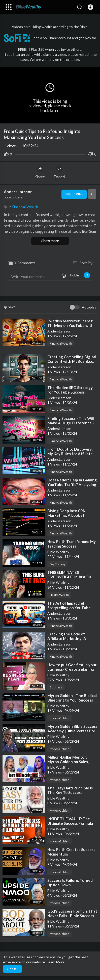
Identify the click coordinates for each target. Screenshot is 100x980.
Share (40, 172)
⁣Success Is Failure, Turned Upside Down (70, 883)
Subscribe (74, 194)
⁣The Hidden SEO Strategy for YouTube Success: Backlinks (70, 392)
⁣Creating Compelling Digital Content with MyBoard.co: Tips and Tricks (72, 361)
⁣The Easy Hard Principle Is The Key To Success (70, 790)
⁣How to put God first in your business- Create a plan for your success (72, 669)
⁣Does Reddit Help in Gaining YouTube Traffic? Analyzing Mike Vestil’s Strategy (72, 484)
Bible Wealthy (58, 552)
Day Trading (57, 564)
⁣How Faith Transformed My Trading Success (72, 544)
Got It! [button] (12, 969)
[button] (90, 7)
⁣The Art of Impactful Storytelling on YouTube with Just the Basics (69, 608)
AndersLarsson (18, 191)
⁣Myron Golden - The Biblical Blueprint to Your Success (72, 698)
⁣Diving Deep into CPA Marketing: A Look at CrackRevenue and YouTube (72, 515)
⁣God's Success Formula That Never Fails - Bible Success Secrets (72, 916)
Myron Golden (59, 718)
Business (56, 687)
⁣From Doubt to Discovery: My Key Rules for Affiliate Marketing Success (70, 454)
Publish (80, 275)
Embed (59, 172)
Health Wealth (59, 595)
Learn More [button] (56, 962)
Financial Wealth (25, 207)
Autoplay (89, 307)
